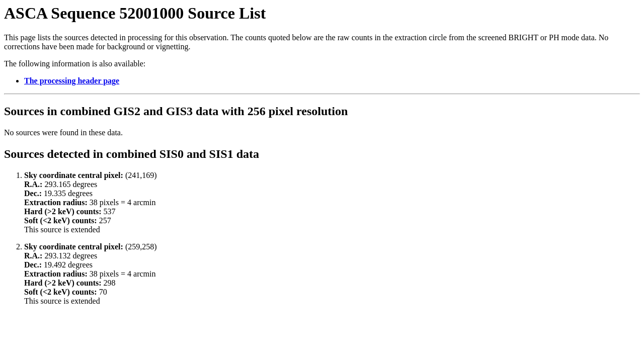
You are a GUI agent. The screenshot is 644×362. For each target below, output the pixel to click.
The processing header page (72, 81)
